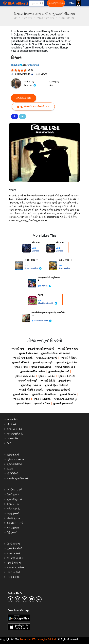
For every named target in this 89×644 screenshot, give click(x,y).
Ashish (47, 286)
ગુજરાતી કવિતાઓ (21, 362)
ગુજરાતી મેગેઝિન (68, 358)
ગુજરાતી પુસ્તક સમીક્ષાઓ (58, 390)
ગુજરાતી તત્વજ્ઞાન (47, 376)
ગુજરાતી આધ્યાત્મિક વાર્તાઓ (41, 349)
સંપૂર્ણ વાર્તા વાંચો (24, 98)
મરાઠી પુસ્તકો (13, 504)
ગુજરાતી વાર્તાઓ (15, 549)
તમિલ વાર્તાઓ (13, 572)
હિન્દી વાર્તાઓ (13, 544)
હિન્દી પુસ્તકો (13, 495)
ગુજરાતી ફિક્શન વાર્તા (68, 349)
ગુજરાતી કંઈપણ (42, 403)
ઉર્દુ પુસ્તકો (12, 532)
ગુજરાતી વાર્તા (33, 65)
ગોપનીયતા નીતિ (14, 429)
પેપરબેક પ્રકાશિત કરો (17, 478)
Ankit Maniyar (65, 268)
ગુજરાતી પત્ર (64, 381)
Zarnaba (36, 251)
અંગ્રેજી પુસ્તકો (15, 490)
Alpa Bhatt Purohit (48, 303)
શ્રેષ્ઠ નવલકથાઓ (16, 459)
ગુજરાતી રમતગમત (21, 399)
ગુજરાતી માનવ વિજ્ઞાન (25, 376)
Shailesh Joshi (44, 321)
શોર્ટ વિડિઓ (13, 474)
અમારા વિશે (12, 420)
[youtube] (32, 599)
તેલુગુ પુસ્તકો (13, 513)
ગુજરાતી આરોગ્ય (66, 376)
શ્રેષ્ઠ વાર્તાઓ (13, 455)
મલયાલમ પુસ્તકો (15, 523)
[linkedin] (39, 599)
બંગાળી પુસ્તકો (14, 518)
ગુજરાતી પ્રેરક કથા (28, 353)
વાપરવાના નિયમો (15, 434)
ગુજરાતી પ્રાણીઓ (42, 399)
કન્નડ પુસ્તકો (13, 528)
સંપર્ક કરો (11, 424)
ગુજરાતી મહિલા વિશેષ (67, 362)
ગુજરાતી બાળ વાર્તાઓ (22, 358)
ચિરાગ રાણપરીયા (33, 268)
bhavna (17, 65)
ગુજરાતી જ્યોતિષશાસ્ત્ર (65, 399)
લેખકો (10, 469)
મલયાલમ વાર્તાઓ (15, 567)
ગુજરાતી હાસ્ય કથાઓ (46, 358)
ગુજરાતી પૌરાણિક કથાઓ (31, 390)
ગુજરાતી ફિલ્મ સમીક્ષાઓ (56, 385)
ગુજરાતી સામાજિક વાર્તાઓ (32, 372)
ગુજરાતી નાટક (21, 367)
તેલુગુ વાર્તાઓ (13, 577)
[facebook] (10, 599)
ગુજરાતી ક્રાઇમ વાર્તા (63, 403)
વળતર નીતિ (12, 438)
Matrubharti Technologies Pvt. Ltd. (38, 639)
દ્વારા (34, 248)
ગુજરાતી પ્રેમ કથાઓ (41, 367)
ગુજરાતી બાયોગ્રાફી (28, 381)
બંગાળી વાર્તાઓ (14, 563)
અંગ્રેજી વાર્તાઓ (15, 558)
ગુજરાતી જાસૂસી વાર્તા (65, 367)
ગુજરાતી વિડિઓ (14, 464)
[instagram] (17, 599)
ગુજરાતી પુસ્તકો (14, 499)
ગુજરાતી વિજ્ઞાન (24, 403)
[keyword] (37, 3)
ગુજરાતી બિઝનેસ (68, 394)
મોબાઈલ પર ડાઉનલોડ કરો (33, 106)
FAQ (9, 443)
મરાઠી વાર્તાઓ (13, 553)
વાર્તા (51, 85)
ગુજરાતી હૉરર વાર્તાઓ (31, 385)
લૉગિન (72, 3)
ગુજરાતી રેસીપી (48, 381)
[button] (42, 3)
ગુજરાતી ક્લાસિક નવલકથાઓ (55, 353)
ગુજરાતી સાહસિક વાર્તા (59, 372)
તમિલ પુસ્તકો (13, 509)
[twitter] (25, 599)
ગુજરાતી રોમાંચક (21, 394)
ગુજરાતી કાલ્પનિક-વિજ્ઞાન (44, 394)
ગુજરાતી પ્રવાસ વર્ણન (43, 362)
